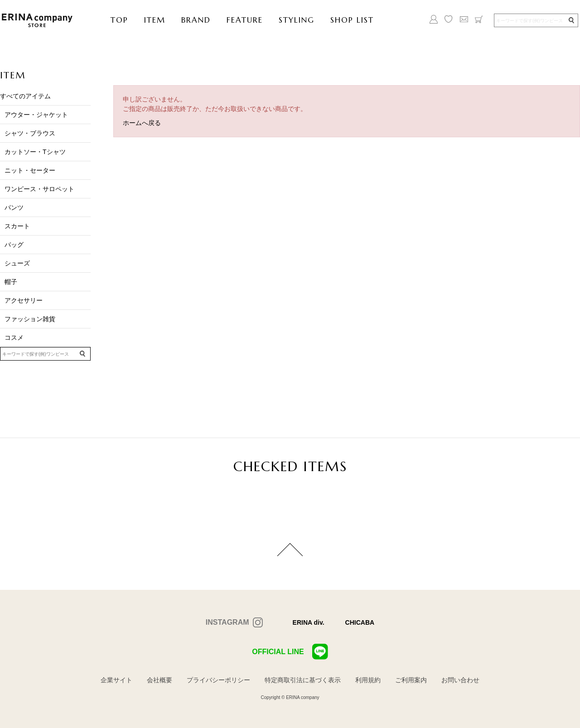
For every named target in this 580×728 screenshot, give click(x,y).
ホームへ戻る (142, 123)
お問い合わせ (460, 680)
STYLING (297, 20)
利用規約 (368, 680)
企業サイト (116, 680)
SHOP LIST (352, 20)
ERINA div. (309, 622)
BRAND (196, 20)
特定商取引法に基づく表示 (303, 680)
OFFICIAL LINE (290, 652)
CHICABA (360, 622)
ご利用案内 (411, 680)
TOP (119, 20)
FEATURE (245, 20)
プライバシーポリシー (218, 680)
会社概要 (159, 680)
